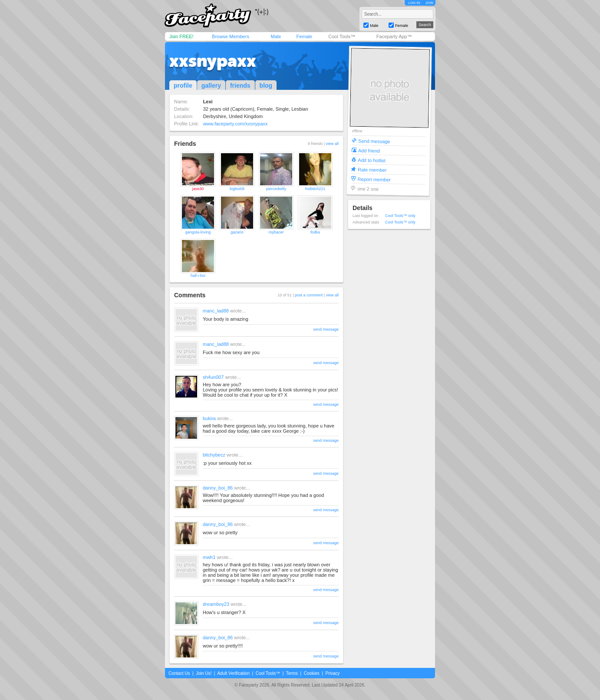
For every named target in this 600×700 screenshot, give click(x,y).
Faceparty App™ (394, 36)
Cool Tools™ (342, 36)
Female (304, 36)
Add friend (369, 150)
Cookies (312, 673)
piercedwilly (276, 189)
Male (276, 36)
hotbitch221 (315, 189)
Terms (292, 673)
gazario (237, 232)
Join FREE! (181, 36)
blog (266, 85)
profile (183, 85)
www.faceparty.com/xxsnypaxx (236, 124)
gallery (211, 85)
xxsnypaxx (213, 61)
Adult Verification (233, 673)
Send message (374, 141)
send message (326, 329)
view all (332, 144)
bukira (209, 418)
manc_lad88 (216, 311)
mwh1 (209, 557)
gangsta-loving (198, 232)
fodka (315, 232)
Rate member (372, 169)
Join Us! (204, 673)
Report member (374, 179)
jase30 (198, 189)
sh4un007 (213, 377)
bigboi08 (237, 189)
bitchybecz (214, 455)
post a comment (309, 295)
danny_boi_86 (218, 488)
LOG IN (414, 3)
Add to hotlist (372, 160)
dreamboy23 (216, 604)
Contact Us (179, 673)
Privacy (333, 673)
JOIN (429, 3)
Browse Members (231, 36)
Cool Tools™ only (400, 216)
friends (240, 85)
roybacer (276, 232)
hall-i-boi (198, 276)
